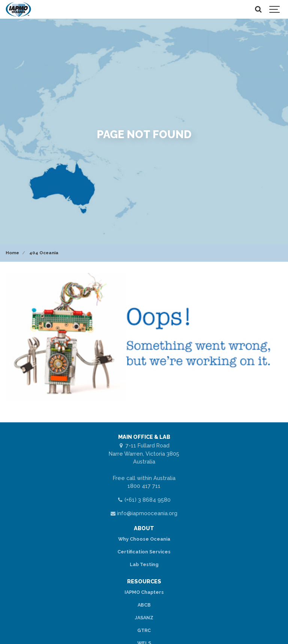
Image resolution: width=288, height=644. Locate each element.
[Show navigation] (275, 9)
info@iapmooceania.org (144, 513)
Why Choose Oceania (144, 539)
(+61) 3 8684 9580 (144, 500)
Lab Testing (144, 564)
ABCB (144, 605)
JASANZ (144, 618)
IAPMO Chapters (144, 592)
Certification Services (144, 552)
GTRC (144, 630)
